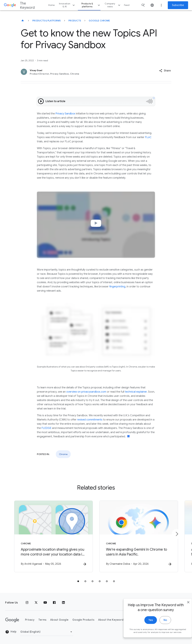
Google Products (83, 620)
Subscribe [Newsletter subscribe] (178, 5)
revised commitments (90, 420)
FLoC (148, 137)
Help (11, 632)
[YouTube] (45, 603)
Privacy (30, 620)
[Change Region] (47, 632)
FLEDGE (46, 428)
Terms (42, 620)
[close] (182, 616)
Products (75, 21)
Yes (144, 634)
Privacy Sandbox (65, 114)
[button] (165, 71)
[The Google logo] (12, 620)
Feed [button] (127, 5)
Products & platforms (91, 5)
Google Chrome (99, 21)
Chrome (63, 454)
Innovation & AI (67, 5)
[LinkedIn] (63, 603)
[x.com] (36, 603)
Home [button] (51, 5)
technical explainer (136, 392)
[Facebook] (54, 603)
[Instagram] (27, 603)
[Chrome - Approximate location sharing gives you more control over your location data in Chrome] (53, 536)
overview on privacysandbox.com (86, 392)
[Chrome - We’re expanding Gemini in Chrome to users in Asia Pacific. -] (139, 536)
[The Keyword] (23, 21)
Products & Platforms (46, 21)
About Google (59, 620)
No (159, 634)
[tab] (78, 581)
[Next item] (177, 534)
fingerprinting (117, 287)
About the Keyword (111, 620)
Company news (113, 5)
